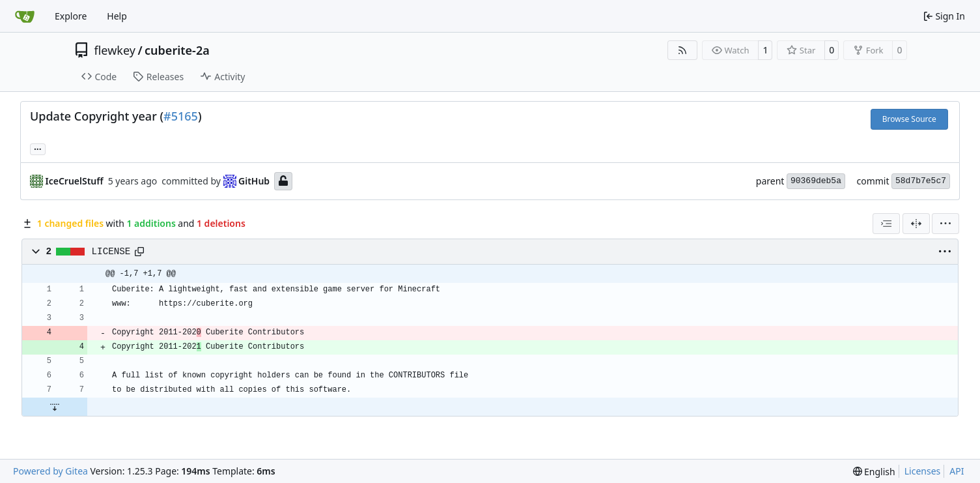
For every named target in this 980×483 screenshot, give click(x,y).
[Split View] (916, 224)
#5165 (181, 116)
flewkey (115, 50)
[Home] (25, 16)
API (957, 471)
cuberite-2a (177, 50)
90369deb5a (816, 181)
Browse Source (909, 119)
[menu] (945, 224)
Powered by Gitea (50, 471)
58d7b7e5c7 (921, 181)
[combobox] (886, 224)
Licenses (923, 471)
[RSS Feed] (682, 50)
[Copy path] (139, 252)
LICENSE (111, 252)
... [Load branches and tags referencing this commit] (38, 148)
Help (117, 16)
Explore (71, 16)
